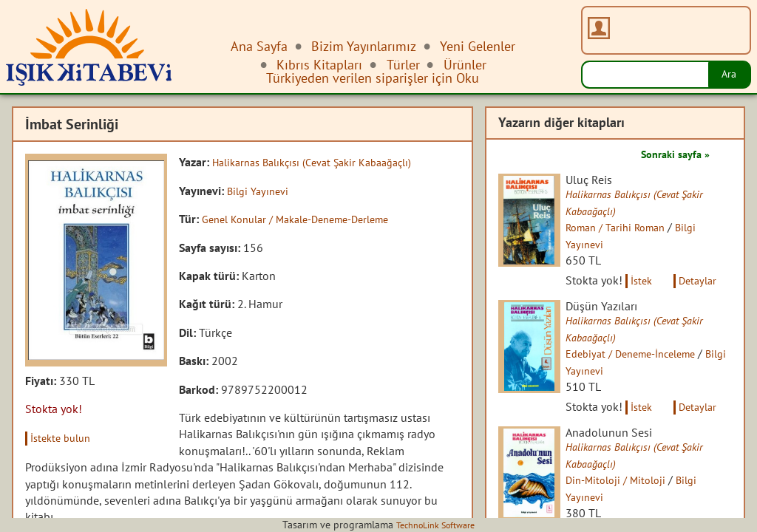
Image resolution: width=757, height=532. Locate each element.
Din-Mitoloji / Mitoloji (630, 484)
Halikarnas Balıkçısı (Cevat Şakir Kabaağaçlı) (323, 162)
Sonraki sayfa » (670, 154)
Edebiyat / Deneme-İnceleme (648, 356)
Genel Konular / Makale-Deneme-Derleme (308, 219)
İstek (654, 281)
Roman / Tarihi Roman (631, 228)
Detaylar (717, 281)
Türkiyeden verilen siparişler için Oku (373, 78)
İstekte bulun (65, 437)
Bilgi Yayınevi (261, 190)
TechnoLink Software (435, 525)
